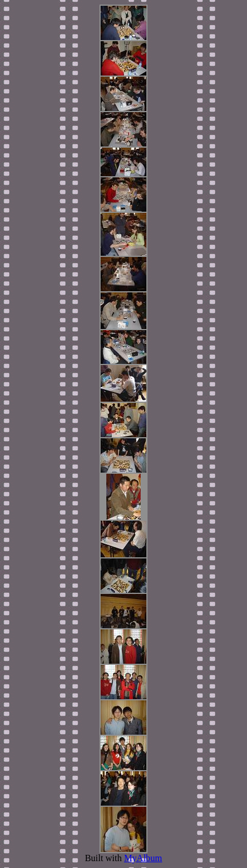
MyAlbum (143, 858)
